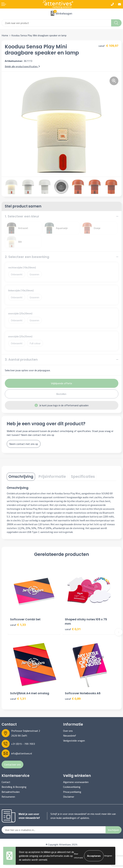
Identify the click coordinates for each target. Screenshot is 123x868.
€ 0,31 (73, 629)
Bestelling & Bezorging (14, 787)
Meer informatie (78, 856)
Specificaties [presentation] (83, 477)
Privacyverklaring (72, 792)
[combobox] (56, 23)
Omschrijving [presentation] (21, 477)
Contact (6, 782)
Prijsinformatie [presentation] (52, 477)
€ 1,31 (18, 699)
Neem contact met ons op (24, 444)
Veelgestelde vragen (74, 741)
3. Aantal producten (21, 360)
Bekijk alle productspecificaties (22, 66)
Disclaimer (69, 797)
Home (5, 35)
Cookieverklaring (72, 787)
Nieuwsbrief (70, 736)
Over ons (68, 731)
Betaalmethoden (11, 792)
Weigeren (108, 856)
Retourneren (8, 797)
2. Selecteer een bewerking (27, 257)
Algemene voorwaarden (76, 782)
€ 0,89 (73, 699)
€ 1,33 (18, 625)
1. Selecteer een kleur (22, 216)
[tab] (21, 477)
